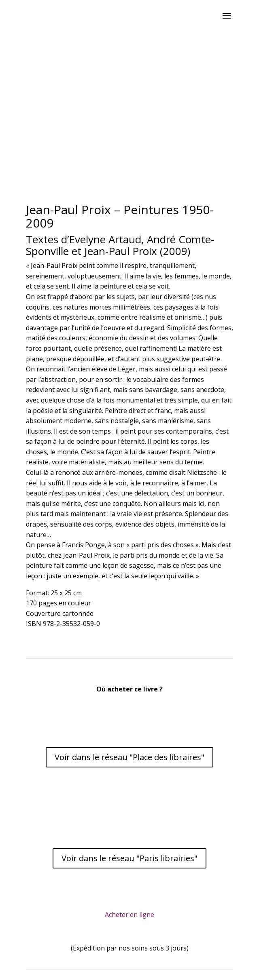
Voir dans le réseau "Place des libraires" (129, 757)
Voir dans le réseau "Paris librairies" (129, 858)
